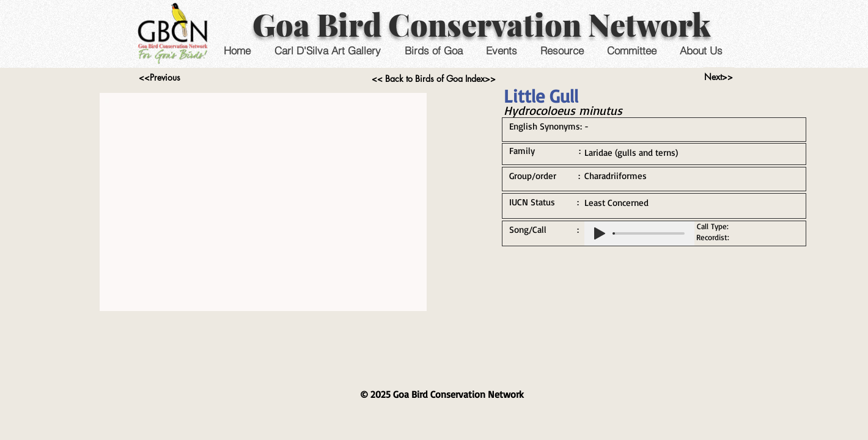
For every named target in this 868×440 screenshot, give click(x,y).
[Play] (600, 233)
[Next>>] (719, 77)
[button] (501, 50)
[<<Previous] (159, 78)
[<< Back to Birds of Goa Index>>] (434, 79)
